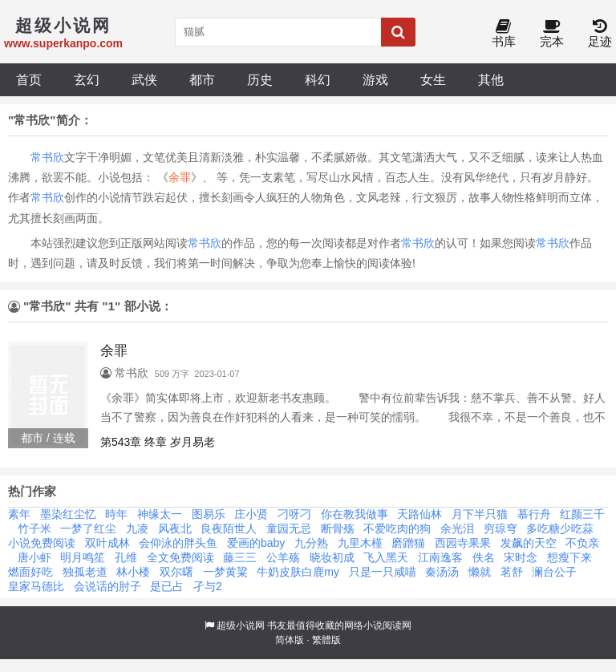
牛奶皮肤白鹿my (298, 572)
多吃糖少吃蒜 (560, 528)
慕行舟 (534, 514)
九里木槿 (360, 543)
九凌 (137, 528)
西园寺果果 (463, 543)
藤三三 (240, 557)
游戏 (375, 79)
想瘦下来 (569, 557)
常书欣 (47, 157)
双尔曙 (176, 572)
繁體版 (326, 640)
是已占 (167, 586)
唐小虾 (34, 557)
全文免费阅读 (180, 557)
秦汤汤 (442, 572)
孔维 (126, 557)
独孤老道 (85, 572)
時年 (116, 514)
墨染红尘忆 (68, 514)
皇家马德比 (36, 586)
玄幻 (87, 79)
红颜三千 (582, 514)
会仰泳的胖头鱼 (178, 543)
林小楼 (133, 572)
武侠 (144, 79)
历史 (260, 79)
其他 (491, 79)
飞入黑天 (386, 557)
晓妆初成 (332, 557)
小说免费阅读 (42, 543)
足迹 (600, 34)
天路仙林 (419, 514)
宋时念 (521, 557)
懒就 (480, 572)
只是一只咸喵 (383, 572)
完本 (552, 34)
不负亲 (582, 543)
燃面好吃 (30, 572)
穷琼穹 (500, 528)
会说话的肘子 (107, 586)
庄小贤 (251, 514)
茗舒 (512, 572)
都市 (202, 79)
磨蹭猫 (408, 543)
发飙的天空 (529, 543)
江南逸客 (440, 557)
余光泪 (457, 528)
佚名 (484, 557)
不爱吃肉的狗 (397, 528)
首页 (29, 79)
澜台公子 (554, 572)
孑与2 (208, 586)
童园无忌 (289, 528)
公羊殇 (283, 557)
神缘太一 (160, 514)
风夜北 (175, 528)
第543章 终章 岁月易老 (158, 442)
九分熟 (311, 543)
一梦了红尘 (88, 528)
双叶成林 (107, 543)
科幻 (318, 79)
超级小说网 (241, 625)
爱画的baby (256, 543)
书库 (504, 34)
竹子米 (34, 528)
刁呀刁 (294, 514)
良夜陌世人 (229, 528)
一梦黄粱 (225, 572)
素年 (19, 514)
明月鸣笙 (83, 557)
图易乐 (209, 514)
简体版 (290, 640)
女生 (433, 79)
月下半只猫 (480, 514)
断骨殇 (338, 528)
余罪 (180, 177)
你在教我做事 (355, 514)
